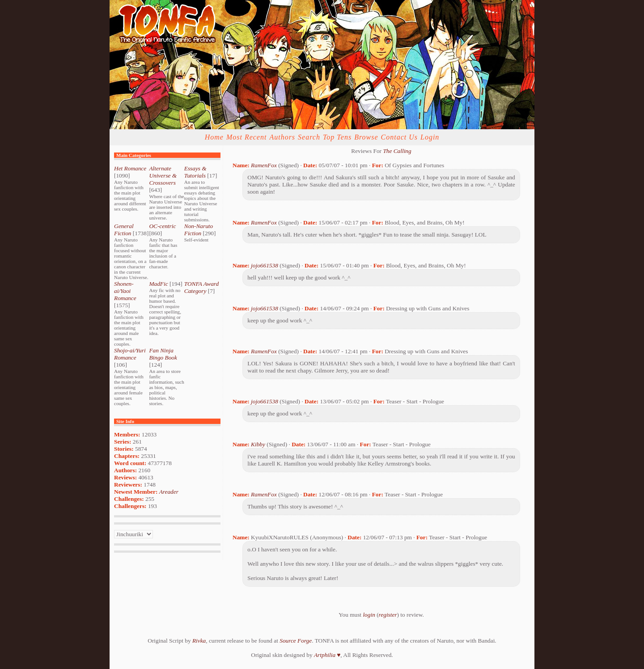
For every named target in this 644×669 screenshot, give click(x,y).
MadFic (158, 284)
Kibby (258, 444)
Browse (366, 137)
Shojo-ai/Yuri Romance (130, 354)
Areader (169, 492)
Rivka (199, 641)
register (388, 615)
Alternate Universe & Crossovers (163, 176)
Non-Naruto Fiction (199, 230)
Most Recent (247, 137)
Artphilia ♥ (327, 655)
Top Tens (337, 137)
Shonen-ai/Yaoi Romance (125, 291)
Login (430, 137)
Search (309, 137)
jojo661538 (265, 265)
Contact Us (399, 137)
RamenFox (264, 165)
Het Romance (130, 168)
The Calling (397, 151)
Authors (282, 137)
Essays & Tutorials (195, 172)
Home (214, 137)
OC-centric (162, 226)
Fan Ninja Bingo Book (163, 354)
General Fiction (124, 230)
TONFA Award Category (201, 287)
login (369, 615)
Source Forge (296, 641)
